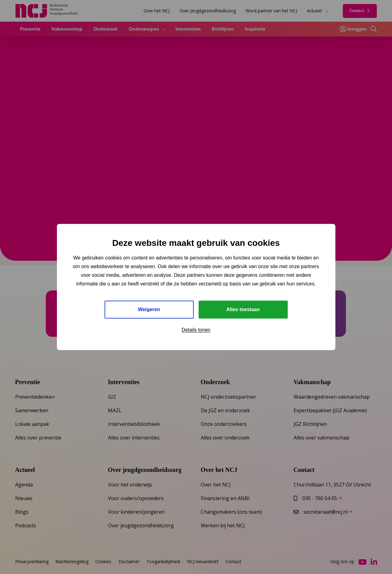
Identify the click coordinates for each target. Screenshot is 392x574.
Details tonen (196, 330)
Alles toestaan (243, 309)
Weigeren (149, 309)
